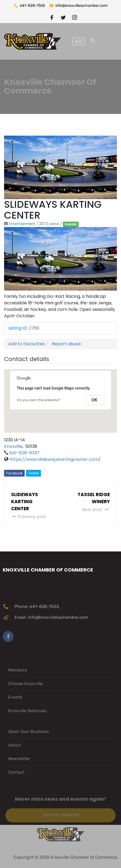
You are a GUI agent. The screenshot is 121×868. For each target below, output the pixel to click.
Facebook (14, 473)
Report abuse (66, 344)
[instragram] (75, 17)
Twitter (34, 473)
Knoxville (13, 446)
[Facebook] (52, 17)
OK (94, 400)
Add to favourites (26, 344)
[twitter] (63, 17)
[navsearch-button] (93, 42)
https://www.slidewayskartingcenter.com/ (55, 459)
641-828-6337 (25, 453)
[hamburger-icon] (79, 41)
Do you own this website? (39, 400)
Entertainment (22, 224)
